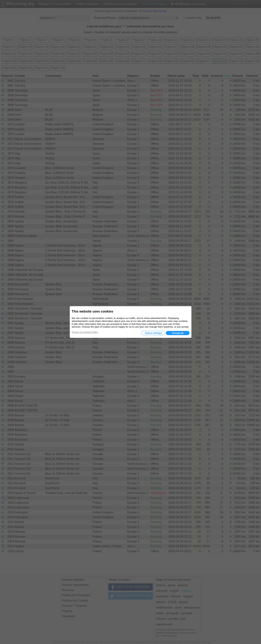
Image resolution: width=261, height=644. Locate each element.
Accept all (178, 333)
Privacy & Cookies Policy (85, 332)
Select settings (153, 333)
